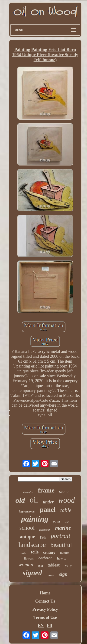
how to (62, 558)
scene (64, 492)
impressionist (27, 511)
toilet (24, 553)
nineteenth (45, 530)
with (67, 522)
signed (32, 573)
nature (64, 553)
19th (43, 537)
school (27, 528)
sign (63, 574)
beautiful (61, 545)
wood (67, 500)
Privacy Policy (45, 609)
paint (56, 521)
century (49, 552)
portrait (61, 536)
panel (48, 509)
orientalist (27, 492)
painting (35, 519)
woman (26, 565)
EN (41, 626)
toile (35, 552)
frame (46, 490)
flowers (29, 558)
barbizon (45, 558)
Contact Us (45, 601)
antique (27, 537)
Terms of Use (45, 617)
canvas (51, 575)
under (48, 502)
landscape (32, 545)
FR (50, 626)
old (20, 500)
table (66, 510)
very (68, 565)
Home (45, 593)
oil (34, 500)
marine (63, 528)
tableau (54, 565)
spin (40, 566)
